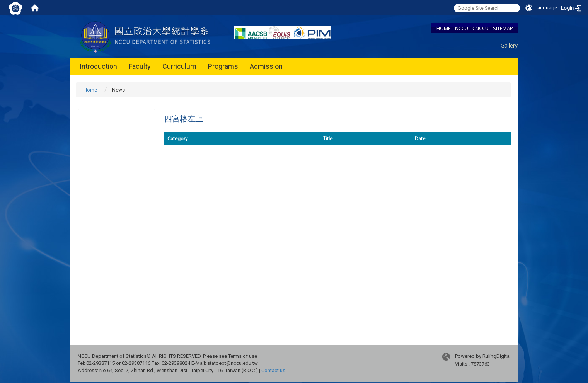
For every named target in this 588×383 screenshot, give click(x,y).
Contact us (273, 370)
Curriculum (179, 66)
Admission (266, 66)
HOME (444, 28)
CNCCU (481, 28)
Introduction (98, 66)
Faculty (140, 66)
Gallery (509, 45)
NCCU (462, 28)
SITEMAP (503, 28)
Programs (223, 66)
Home (90, 90)
